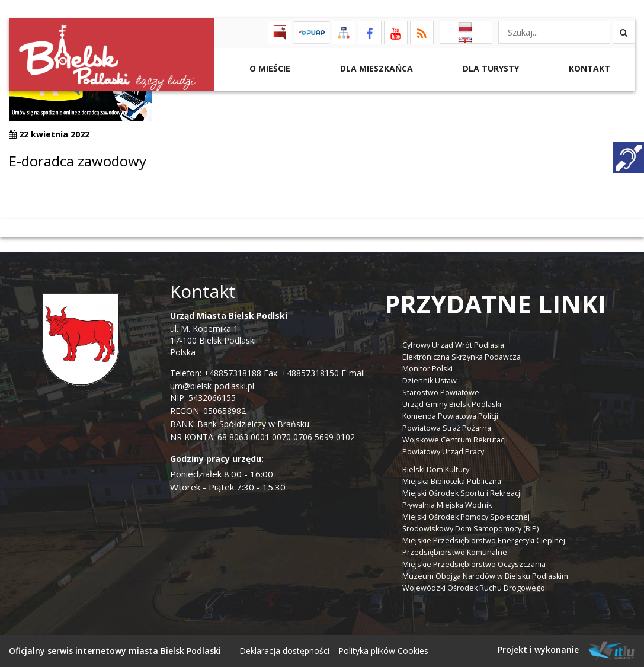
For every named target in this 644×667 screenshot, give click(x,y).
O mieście (269, 68)
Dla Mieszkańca (375, 68)
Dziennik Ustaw (430, 381)
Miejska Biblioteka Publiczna (452, 481)
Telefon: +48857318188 (216, 373)
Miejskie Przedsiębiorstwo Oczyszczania (474, 564)
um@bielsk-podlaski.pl (212, 386)
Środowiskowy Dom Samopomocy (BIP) (470, 529)
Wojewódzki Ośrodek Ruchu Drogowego (474, 588)
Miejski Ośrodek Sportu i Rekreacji (462, 493)
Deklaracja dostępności (284, 651)
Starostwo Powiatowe (441, 392)
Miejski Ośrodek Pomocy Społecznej (466, 517)
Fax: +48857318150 (301, 373)
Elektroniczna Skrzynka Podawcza (462, 357)
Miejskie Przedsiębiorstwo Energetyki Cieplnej (484, 541)
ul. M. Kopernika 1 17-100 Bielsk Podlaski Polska (229, 334)
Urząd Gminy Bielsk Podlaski (452, 404)
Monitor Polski (427, 369)
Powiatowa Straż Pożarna (447, 428)
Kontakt (588, 68)
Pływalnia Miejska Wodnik (447, 505)
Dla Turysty (490, 68)
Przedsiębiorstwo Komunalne (455, 552)
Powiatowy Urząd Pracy (443, 452)
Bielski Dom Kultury (436, 469)
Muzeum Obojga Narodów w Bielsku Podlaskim (485, 576)
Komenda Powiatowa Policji (450, 416)
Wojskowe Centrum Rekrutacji (455, 440)
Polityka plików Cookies (383, 651)
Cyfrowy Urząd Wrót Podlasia (453, 345)
